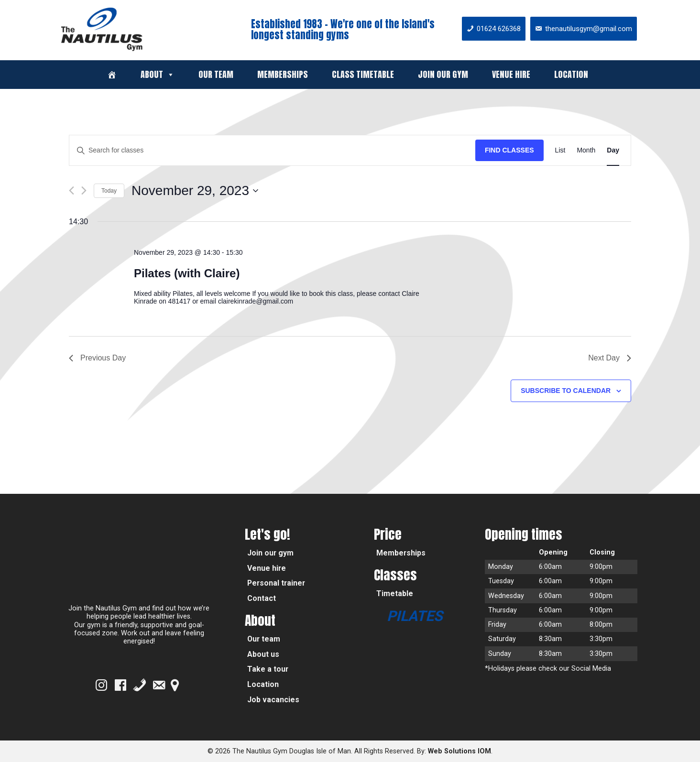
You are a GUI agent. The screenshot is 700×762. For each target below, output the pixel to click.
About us (263, 654)
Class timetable (363, 74)
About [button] (158, 74)
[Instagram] (101, 685)
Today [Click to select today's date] (109, 191)
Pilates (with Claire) (187, 273)
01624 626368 (499, 29)
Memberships (283, 74)
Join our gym (443, 74)
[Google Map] (175, 685)
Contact (262, 598)
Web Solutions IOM (459, 751)
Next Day (610, 358)
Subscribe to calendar (566, 391)
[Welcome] (112, 75)
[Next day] (84, 190)
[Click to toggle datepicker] (195, 191)
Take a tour (268, 669)
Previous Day (97, 358)
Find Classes (509, 150)
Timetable (395, 593)
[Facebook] (120, 685)
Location (571, 74)
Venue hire (511, 74)
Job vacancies (273, 700)
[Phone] (140, 685)
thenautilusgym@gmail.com (589, 29)
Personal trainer (276, 583)
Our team (216, 74)
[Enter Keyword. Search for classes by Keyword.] (272, 150)
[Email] (159, 685)
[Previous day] (71, 190)
